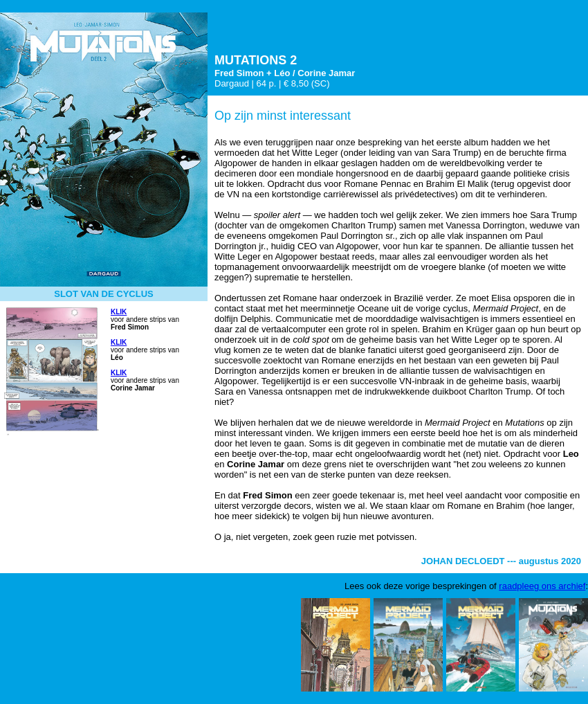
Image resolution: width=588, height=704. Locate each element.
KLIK (119, 312)
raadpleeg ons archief (542, 586)
